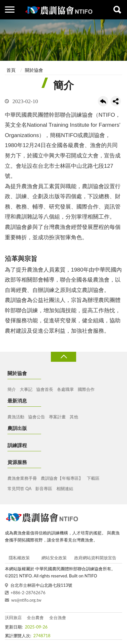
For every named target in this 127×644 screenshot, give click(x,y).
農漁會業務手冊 (22, 478)
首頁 (11, 70)
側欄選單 (10, 10)
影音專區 (44, 488)
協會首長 (45, 389)
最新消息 (17, 401)
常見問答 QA (19, 488)
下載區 (93, 478)
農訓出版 (17, 428)
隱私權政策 (19, 558)
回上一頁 (103, 101)
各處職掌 (65, 389)
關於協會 (34, 70)
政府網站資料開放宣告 (95, 558)
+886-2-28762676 (28, 593)
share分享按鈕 (116, 101)
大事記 (26, 389)
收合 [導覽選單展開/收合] (63, 357)
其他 (74, 417)
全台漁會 (58, 617)
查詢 (117, 10)
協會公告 (37, 417)
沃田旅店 (13, 617)
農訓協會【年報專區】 (62, 478)
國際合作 (86, 389)
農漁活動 (16, 417)
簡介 (12, 389)
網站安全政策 (54, 558)
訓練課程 (17, 445)
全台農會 (35, 617)
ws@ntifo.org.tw (26, 600)
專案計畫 (57, 417)
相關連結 (65, 488)
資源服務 (17, 462)
